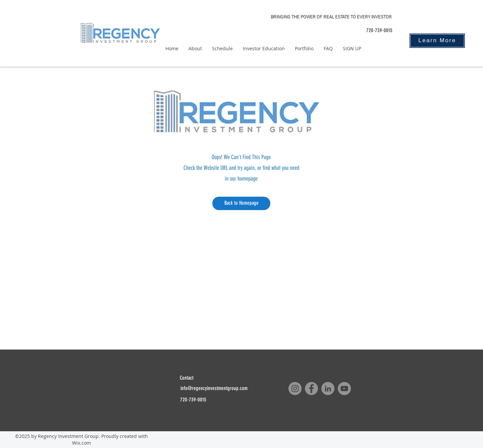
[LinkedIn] (328, 389)
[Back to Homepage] (241, 203)
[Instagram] (295, 389)
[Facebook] (311, 389)
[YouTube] (344, 389)
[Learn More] (437, 41)
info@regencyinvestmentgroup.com (214, 388)
